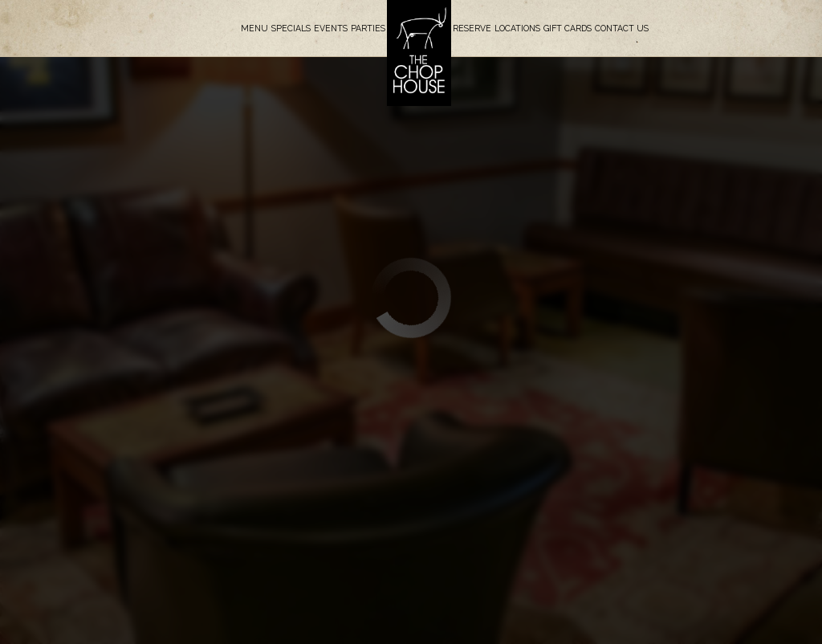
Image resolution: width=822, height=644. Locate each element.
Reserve (472, 28)
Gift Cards (568, 28)
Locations (517, 28)
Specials (291, 28)
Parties (368, 28)
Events (331, 28)
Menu (254, 28)
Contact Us (622, 28)
